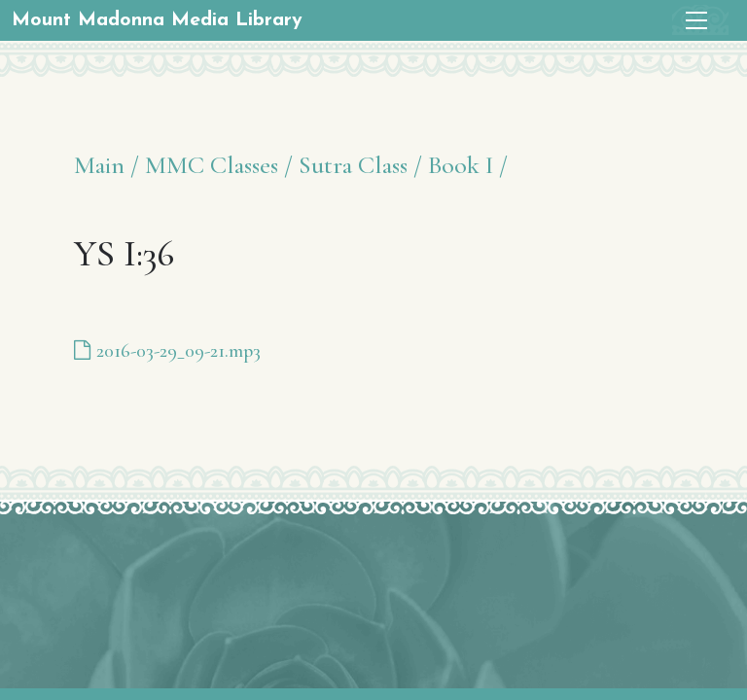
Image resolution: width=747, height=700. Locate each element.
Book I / (468, 165)
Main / (107, 165)
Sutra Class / (360, 165)
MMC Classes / (219, 165)
